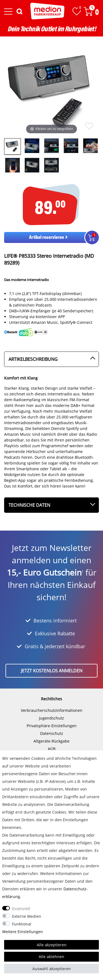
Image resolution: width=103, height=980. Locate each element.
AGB (52, 749)
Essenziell (21, 909)
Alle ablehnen (51, 957)
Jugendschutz (51, 718)
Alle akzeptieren (52, 945)
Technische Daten (29, 505)
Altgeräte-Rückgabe (51, 741)
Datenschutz (52, 733)
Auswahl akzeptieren (52, 969)
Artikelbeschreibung (33, 359)
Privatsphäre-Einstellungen (52, 726)
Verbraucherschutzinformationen (52, 710)
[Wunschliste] (77, 11)
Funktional (22, 924)
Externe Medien (27, 916)
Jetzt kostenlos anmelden (52, 671)
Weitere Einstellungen (23, 932)
